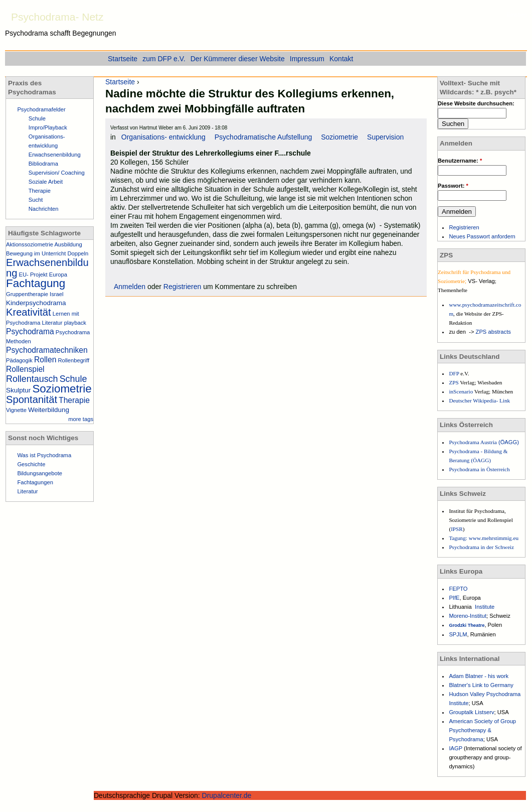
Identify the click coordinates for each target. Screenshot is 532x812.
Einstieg (517, 15)
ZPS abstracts (493, 332)
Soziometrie (339, 137)
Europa (58, 275)
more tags (81, 419)
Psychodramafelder (41, 109)
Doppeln (78, 253)
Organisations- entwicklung (163, 137)
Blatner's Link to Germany (481, 685)
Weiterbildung (49, 410)
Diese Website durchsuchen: (476, 103)
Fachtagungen (35, 482)
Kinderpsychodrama (36, 303)
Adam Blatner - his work (479, 676)
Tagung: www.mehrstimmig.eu (484, 538)
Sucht (36, 200)
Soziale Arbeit (46, 182)
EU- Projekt (33, 275)
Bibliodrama (43, 164)
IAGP (456, 748)
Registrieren (182, 287)
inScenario (461, 391)
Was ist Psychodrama (44, 455)
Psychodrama (30, 331)
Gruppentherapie (27, 294)
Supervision (385, 137)
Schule (37, 118)
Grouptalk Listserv (471, 712)
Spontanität (32, 399)
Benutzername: (460, 161)
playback (75, 323)
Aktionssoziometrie (30, 244)
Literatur (52, 323)
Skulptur (18, 390)
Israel (56, 294)
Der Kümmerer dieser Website (238, 59)
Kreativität (29, 312)
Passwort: (453, 186)
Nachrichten (44, 209)
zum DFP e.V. (164, 59)
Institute (485, 607)
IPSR (457, 529)
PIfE (454, 598)
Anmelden (130, 287)
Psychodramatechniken (47, 350)
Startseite (120, 82)
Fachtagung (36, 283)
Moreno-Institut (468, 616)
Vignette (16, 410)
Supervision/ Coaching (57, 173)
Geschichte (31, 464)
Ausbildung (68, 244)
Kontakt (341, 59)
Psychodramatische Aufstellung (263, 137)
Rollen (45, 360)
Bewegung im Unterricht (36, 253)
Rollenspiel (25, 369)
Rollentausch (32, 379)
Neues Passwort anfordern (482, 236)
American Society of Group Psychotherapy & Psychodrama (482, 730)
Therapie (40, 191)
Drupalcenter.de (227, 795)
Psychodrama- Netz (57, 17)
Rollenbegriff (73, 360)
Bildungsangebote (40, 473)
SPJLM (458, 634)
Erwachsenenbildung (55, 155)
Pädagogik (19, 360)
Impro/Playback (48, 127)
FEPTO (458, 589)
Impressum (307, 59)
